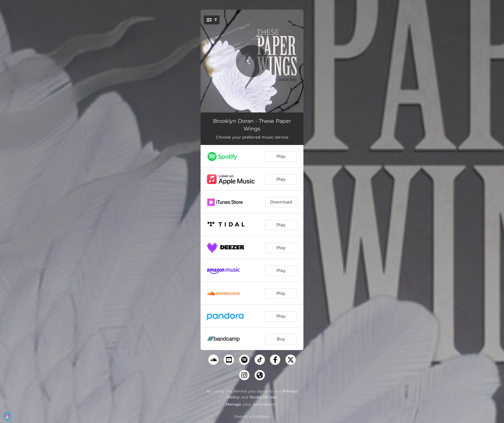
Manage (234, 404)
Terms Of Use (263, 397)
